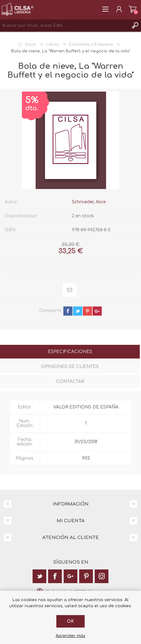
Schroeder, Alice (89, 202)
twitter (78, 311)
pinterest (87, 311)
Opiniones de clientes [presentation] (70, 367)
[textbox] (64, 26)
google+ (97, 311)
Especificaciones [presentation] (70, 352)
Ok (70, 621)
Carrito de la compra (133, 9)
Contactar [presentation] (70, 381)
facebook (68, 311)
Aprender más (70, 636)
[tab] (70, 352)
